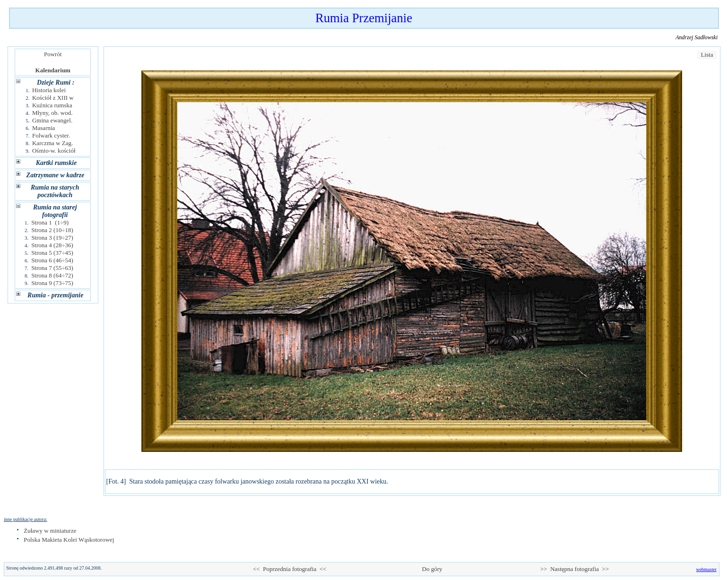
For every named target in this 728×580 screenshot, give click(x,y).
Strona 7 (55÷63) (52, 268)
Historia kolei (49, 90)
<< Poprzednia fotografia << (290, 569)
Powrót (53, 54)
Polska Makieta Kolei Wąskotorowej (69, 540)
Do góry (432, 569)
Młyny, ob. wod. (52, 113)
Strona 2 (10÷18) (52, 230)
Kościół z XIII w (53, 98)
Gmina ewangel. (52, 120)
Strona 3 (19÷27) (52, 238)
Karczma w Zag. (52, 143)
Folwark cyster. (51, 135)
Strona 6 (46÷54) (52, 260)
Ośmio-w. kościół (54, 151)
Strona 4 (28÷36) (52, 245)
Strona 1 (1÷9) (50, 222)
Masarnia (43, 128)
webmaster (706, 569)
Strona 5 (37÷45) (52, 253)
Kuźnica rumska (52, 105)
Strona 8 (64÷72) (52, 275)
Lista (707, 55)
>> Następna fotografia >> (575, 569)
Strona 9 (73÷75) (52, 283)
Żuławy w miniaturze (50, 531)
